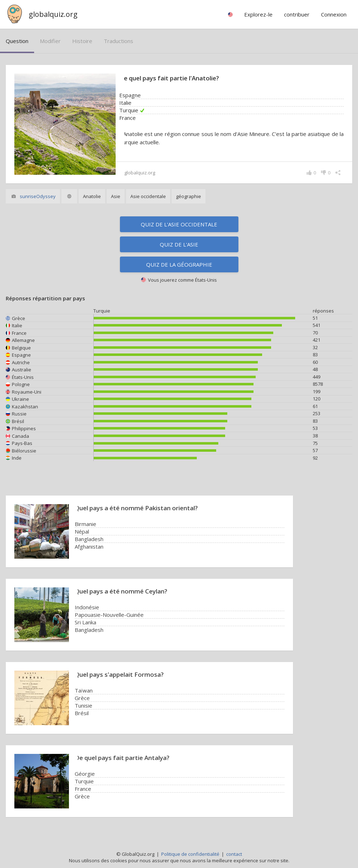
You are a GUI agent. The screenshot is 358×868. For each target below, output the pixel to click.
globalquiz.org (53, 14)
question (17, 41)
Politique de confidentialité (190, 854)
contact (234, 854)
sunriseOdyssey (38, 196)
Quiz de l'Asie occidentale (179, 224)
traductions (118, 41)
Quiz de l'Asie (179, 244)
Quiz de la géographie (179, 264)
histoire (82, 41)
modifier (50, 41)
